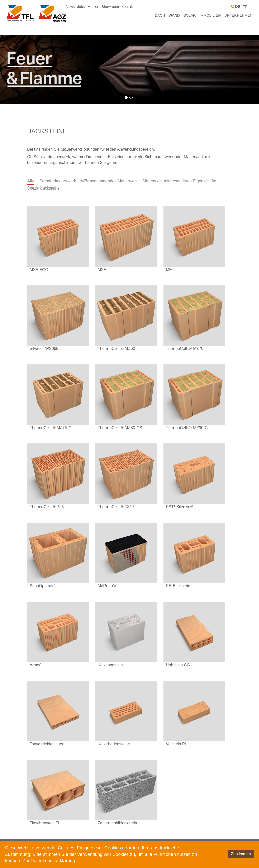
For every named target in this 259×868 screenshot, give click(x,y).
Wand (174, 15)
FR (245, 7)
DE (238, 7)
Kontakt (127, 7)
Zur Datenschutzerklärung (49, 861)
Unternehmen (239, 15)
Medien (93, 7)
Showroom (110, 7)
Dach (160, 15)
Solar (190, 15)
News (70, 7)
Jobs (81, 7)
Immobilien (210, 15)
